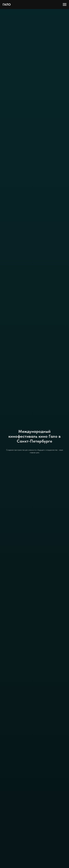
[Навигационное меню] (65, 5)
